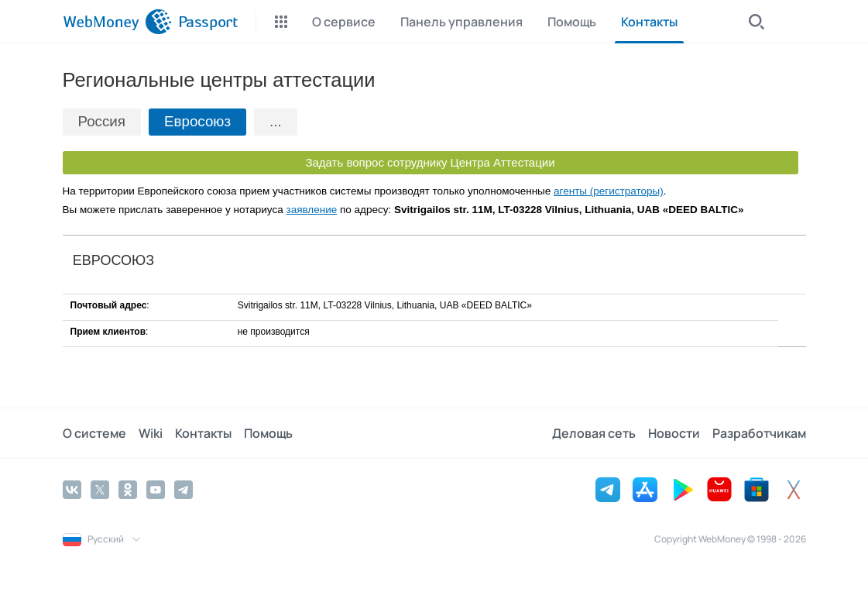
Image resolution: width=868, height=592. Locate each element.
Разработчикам (759, 433)
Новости (674, 433)
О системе (94, 433)
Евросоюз (197, 121)
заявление (311, 210)
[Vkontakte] (72, 490)
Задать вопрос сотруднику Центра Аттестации (430, 162)
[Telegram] (184, 490)
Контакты (203, 433)
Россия (102, 121)
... (276, 121)
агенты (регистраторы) (609, 191)
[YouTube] (156, 490)
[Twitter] (100, 490)
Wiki (151, 433)
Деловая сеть (594, 433)
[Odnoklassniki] (128, 490)
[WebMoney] (117, 22)
